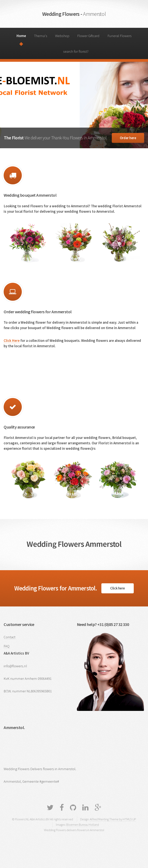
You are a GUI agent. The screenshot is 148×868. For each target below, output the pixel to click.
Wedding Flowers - (74, 14)
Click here (117, 588)
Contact (10, 637)
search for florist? (76, 51)
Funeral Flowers (120, 36)
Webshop (62, 36)
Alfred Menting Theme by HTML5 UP (113, 819)
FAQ (7, 646)
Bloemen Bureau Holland (83, 825)
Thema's (41, 36)
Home (21, 36)
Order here (128, 138)
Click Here (12, 341)
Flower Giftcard (88, 36)
